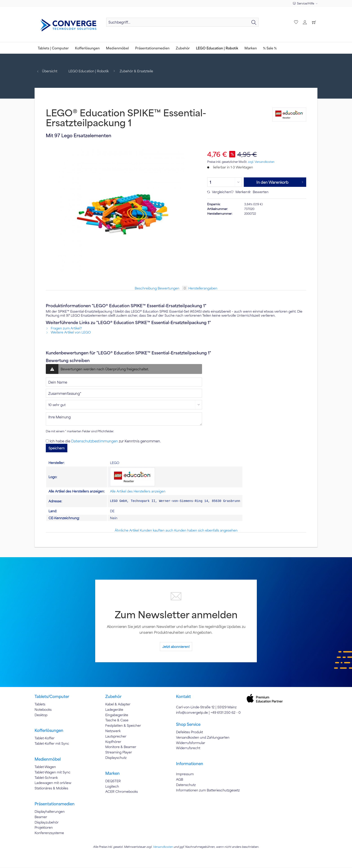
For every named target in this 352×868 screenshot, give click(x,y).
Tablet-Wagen (45, 767)
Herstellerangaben (203, 288)
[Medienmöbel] (117, 48)
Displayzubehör (47, 823)
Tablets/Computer (52, 697)
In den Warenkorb (280, 182)
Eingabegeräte (117, 716)
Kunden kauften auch (157, 531)
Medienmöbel (48, 760)
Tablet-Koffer (45, 739)
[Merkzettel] (295, 22)
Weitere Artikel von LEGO (68, 332)
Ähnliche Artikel (127, 531)
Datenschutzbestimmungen (95, 441)
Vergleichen (219, 192)
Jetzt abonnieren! (176, 647)
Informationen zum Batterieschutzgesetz (208, 791)
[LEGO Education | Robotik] (217, 48)
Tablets (40, 705)
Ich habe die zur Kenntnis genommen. (105, 441)
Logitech (112, 787)
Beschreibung (146, 288)
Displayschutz (116, 758)
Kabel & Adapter (118, 705)
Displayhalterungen (50, 812)
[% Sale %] (270, 48)
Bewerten (258, 192)
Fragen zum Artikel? (64, 328)
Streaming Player (119, 753)
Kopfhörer (113, 742)
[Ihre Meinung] (124, 419)
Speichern (57, 448)
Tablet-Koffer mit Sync (52, 744)
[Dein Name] (124, 382)
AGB (180, 780)
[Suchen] (254, 22)
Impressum (185, 775)
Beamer (41, 817)
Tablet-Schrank (46, 778)
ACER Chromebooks (122, 792)
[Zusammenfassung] (124, 393)
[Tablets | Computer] (53, 48)
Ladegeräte (114, 710)
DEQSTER (113, 782)
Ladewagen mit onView (53, 783)
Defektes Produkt (189, 733)
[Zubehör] (183, 48)
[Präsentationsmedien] (152, 48)
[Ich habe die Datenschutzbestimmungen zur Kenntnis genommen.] (47, 441)
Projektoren (44, 828)
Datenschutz (186, 785)
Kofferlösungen (49, 731)
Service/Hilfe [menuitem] (304, 3)
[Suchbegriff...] (182, 22)
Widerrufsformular (191, 743)
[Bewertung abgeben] (124, 405)
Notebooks (43, 710)
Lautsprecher (116, 737)
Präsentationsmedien (55, 804)
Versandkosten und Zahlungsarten (203, 738)
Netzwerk (113, 731)
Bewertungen (173, 288)
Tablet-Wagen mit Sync (53, 773)
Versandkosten (163, 847)
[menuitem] (182, 24)
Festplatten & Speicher (123, 726)
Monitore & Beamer (121, 747)
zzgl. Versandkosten (261, 162)
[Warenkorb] (314, 22)
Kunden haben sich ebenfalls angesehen (206, 531)
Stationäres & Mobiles (51, 789)
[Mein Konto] (305, 22)
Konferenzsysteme (49, 833)
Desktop (41, 716)
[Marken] (251, 48)
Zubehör (113, 697)
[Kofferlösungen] (87, 48)
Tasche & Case (117, 721)
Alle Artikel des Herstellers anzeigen (138, 491)
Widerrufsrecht (188, 749)
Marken (112, 774)
